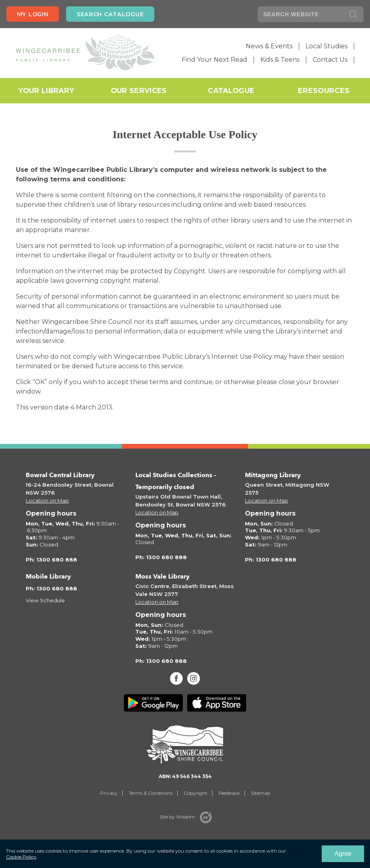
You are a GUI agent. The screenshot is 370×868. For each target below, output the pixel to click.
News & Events (269, 46)
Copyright (195, 793)
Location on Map (47, 501)
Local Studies (326, 46)
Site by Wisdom (177, 817)
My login (33, 14)
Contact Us (330, 60)
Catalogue (231, 90)
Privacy (109, 793)
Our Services (139, 90)
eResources (324, 90)
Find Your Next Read (214, 60)
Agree (343, 854)
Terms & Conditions (151, 793)
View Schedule (45, 600)
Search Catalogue (110, 14)
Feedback (229, 793)
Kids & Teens (280, 60)
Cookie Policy (21, 857)
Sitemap (261, 793)
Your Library (46, 90)
